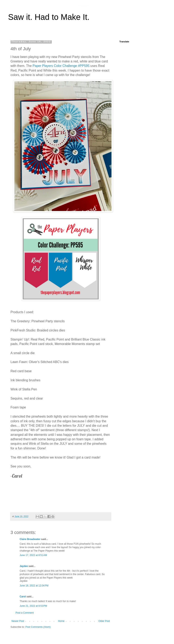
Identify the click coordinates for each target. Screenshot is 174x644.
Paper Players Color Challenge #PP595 (61, 66)
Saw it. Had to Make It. (49, 17)
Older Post (104, 621)
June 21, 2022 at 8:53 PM (33, 606)
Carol (23, 597)
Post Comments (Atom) (38, 627)
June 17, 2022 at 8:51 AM (33, 555)
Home (61, 621)
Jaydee (24, 566)
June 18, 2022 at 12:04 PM (34, 586)
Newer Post (18, 621)
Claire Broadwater (30, 539)
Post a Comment (25, 613)
